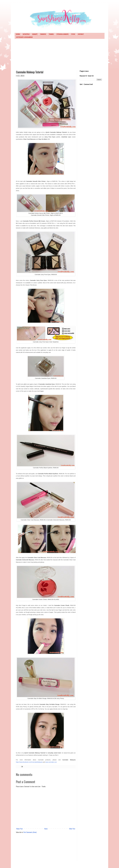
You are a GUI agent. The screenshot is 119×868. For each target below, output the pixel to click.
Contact (81, 34)
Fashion (43, 34)
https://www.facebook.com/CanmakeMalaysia (29, 762)
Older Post (72, 829)
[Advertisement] (60, 54)
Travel (51, 34)
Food (73, 34)
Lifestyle (26, 34)
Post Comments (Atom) (30, 832)
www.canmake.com (51, 762)
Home (18, 34)
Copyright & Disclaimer (24, 37)
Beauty (35, 34)
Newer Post (20, 829)
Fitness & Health (62, 34)
